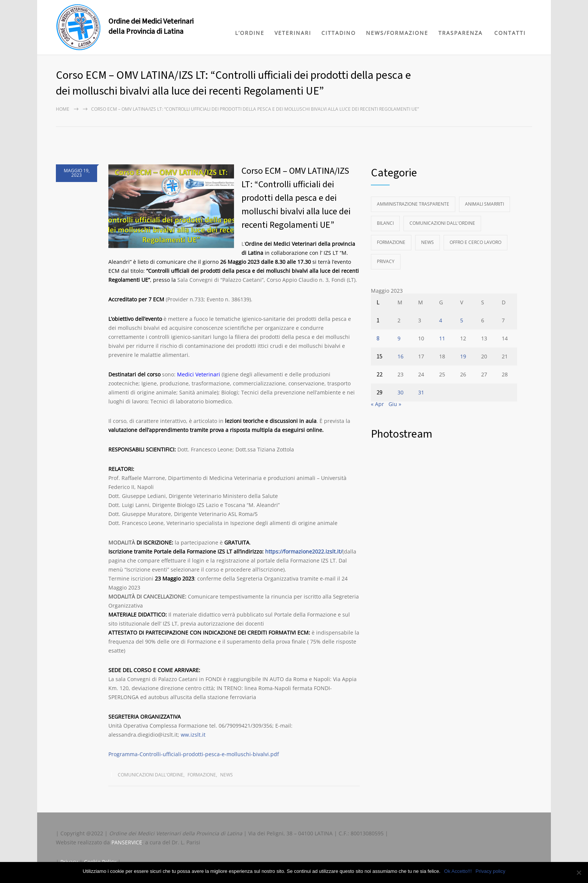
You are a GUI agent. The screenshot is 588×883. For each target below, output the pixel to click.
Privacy (386, 261)
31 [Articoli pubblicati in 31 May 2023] (421, 392)
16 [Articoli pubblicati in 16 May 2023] (400, 356)
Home (63, 109)
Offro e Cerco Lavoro (475, 242)
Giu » (395, 404)
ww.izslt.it (193, 735)
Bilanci (385, 223)
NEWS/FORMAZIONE (397, 33)
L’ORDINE (250, 33)
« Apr (377, 404)
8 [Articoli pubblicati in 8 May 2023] (378, 338)
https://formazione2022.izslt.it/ (304, 551)
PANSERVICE (127, 842)
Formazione (202, 775)
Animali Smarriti (484, 204)
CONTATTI (510, 33)
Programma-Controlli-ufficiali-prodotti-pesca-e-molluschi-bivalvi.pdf (194, 754)
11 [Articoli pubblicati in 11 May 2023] (442, 338)
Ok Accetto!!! (458, 871)
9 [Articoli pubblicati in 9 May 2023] (399, 338)
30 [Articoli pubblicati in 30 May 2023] (400, 392)
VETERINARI (293, 33)
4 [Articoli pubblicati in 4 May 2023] (441, 320)
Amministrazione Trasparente (413, 204)
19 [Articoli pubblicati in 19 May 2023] (463, 356)
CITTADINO (339, 33)
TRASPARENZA (460, 33)
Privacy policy (490, 871)
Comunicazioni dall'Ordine (151, 775)
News (226, 775)
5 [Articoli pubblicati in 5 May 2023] (462, 320)
